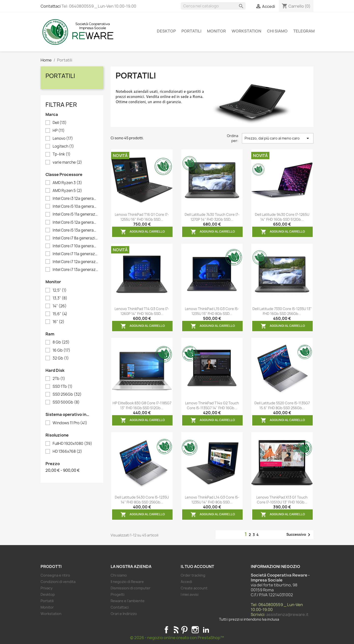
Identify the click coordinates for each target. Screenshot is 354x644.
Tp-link (62, 154)
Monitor (216, 31)
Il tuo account (197, 566)
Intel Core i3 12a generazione (75, 199)
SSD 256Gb (67, 394)
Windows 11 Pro (70, 423)
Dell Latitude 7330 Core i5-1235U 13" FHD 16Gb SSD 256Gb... (282, 311)
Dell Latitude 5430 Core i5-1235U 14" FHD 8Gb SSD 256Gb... (142, 500)
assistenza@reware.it (287, 614)
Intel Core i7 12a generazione (75, 262)
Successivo (299, 535)
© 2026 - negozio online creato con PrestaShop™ (177, 638)
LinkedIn (206, 630)
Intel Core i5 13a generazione (75, 230)
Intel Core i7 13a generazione (75, 270)
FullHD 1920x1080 (72, 444)
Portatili (191, 31)
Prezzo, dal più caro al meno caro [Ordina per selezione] (278, 138)
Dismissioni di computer (131, 588)
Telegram (304, 31)
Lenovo (63, 139)
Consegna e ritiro (55, 575)
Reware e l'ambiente (128, 601)
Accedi (186, 582)
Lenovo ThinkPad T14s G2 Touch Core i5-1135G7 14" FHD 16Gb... (212, 405)
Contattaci (51, 6)
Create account (194, 588)
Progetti (118, 594)
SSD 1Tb (63, 387)
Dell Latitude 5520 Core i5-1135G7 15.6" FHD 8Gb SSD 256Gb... (282, 405)
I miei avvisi (190, 594)
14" (60, 306)
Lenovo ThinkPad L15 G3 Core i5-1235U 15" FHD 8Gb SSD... (212, 311)
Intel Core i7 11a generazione (75, 254)
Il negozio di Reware (127, 582)
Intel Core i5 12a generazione (75, 222)
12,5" (60, 290)
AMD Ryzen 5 (67, 191)
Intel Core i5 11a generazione (75, 214)
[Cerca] (213, 6)
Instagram (195, 630)
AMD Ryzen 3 (67, 183)
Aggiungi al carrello (143, 232)
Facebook (166, 630)
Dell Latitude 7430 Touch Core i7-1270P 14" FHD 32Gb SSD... (212, 217)
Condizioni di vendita (58, 582)
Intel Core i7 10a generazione (75, 246)
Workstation (246, 31)
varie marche (67, 162)
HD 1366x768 (67, 452)
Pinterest (184, 630)
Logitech (63, 146)
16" (59, 322)
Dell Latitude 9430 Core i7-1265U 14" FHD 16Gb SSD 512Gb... (282, 217)
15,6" (60, 314)
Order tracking (193, 575)
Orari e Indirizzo (124, 614)
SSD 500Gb (66, 402)
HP (59, 131)
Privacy (47, 588)
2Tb (59, 379)
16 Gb (61, 350)
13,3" (60, 298)
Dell (60, 123)
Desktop (166, 31)
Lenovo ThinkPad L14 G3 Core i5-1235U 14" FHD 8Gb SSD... (212, 500)
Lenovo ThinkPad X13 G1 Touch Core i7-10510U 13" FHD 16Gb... (282, 500)
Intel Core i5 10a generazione (75, 206)
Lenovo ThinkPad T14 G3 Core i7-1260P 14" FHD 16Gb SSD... (142, 311)
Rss (175, 630)
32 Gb (61, 358)
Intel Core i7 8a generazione (75, 238)
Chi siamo (277, 31)
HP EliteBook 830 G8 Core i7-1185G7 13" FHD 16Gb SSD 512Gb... (142, 405)
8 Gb (61, 342)
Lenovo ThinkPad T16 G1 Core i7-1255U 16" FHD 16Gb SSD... (142, 217)
